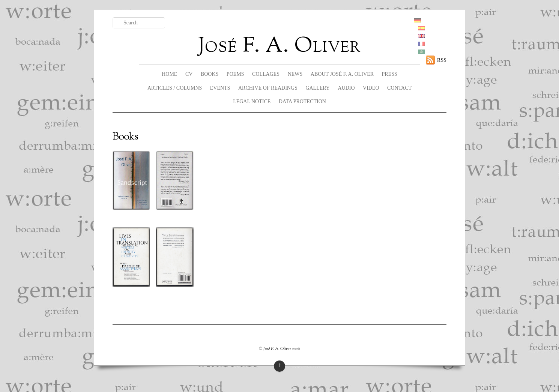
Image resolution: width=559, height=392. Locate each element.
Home (169, 74)
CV (189, 74)
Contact (399, 88)
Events (220, 88)
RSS (442, 60)
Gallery (318, 88)
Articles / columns (175, 88)
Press (390, 74)
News (295, 74)
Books (210, 74)
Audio (346, 88)
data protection (302, 101)
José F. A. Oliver (277, 349)
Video (371, 88)
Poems (235, 74)
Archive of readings (268, 88)
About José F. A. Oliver (342, 74)
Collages (266, 74)
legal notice (252, 101)
